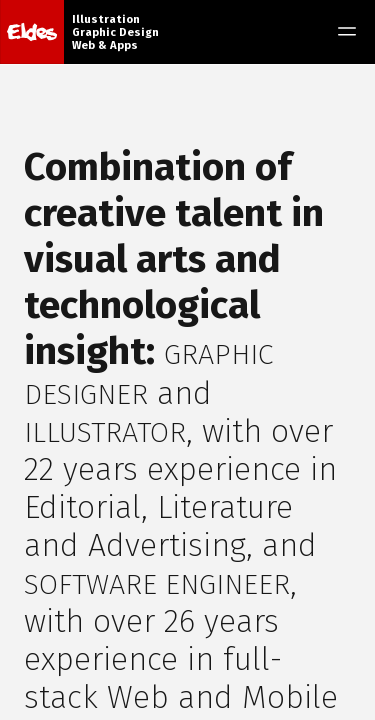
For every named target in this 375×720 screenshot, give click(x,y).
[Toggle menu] (347, 32)
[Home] (32, 32)
